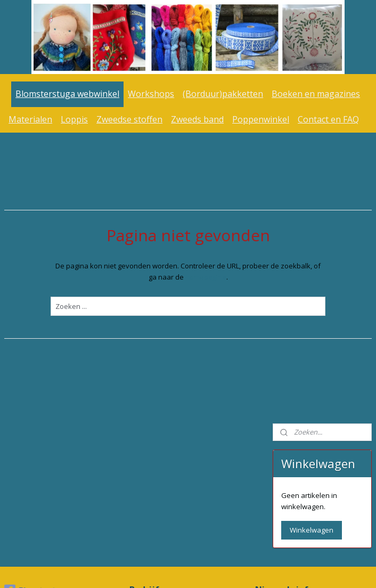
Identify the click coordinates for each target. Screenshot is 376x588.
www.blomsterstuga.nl (323, 483)
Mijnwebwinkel (304, 569)
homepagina (156, 276)
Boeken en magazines (316, 94)
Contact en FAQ (328, 119)
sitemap (148, 569)
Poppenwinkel (261, 119)
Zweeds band (197, 119)
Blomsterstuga (36, 439)
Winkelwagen (312, 247)
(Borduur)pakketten (223, 94)
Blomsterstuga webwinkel (67, 94)
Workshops (151, 94)
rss (171, 569)
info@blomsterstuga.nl (168, 483)
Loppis (74, 119)
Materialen (30, 119)
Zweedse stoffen (129, 119)
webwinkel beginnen (211, 569)
